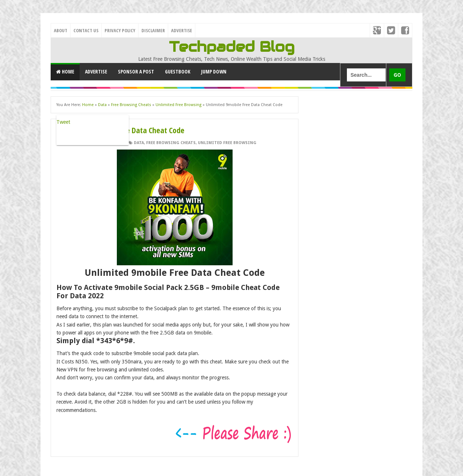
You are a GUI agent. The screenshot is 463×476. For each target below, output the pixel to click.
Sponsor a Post (136, 71)
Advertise (182, 30)
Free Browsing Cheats (171, 143)
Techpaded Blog (232, 47)
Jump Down (214, 71)
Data (139, 143)
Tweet (63, 122)
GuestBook (178, 71)
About (61, 30)
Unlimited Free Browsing (227, 143)
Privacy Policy (120, 30)
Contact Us (86, 30)
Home (65, 71)
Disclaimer (153, 30)
